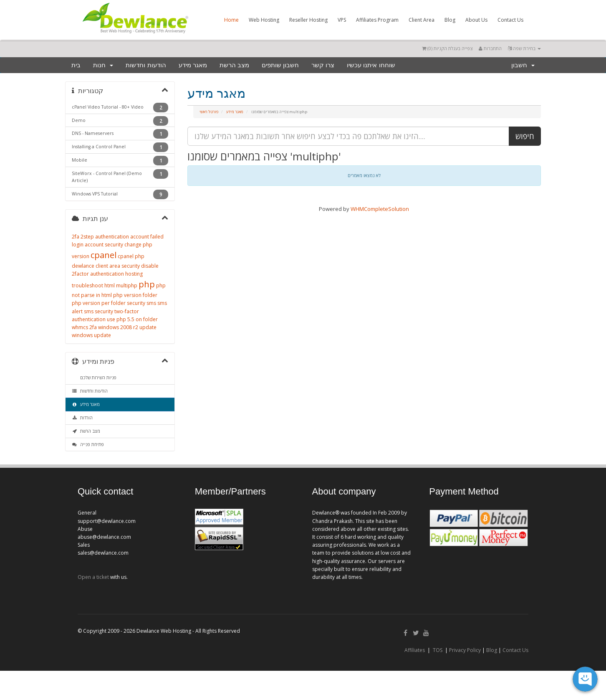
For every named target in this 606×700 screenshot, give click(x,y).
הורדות (82, 418)
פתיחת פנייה (88, 444)
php (147, 284)
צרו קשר (323, 65)
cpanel (104, 255)
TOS (438, 650)
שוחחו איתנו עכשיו (371, 65)
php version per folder (99, 303)
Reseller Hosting (308, 20)
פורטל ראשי (209, 112)
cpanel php (131, 256)
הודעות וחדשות (146, 65)
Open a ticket (93, 577)
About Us (476, 20)
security (136, 303)
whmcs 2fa (84, 327)
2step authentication (105, 237)
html (110, 285)
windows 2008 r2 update (127, 327)
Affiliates (415, 650)
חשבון (523, 65)
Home (231, 20)
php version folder (135, 295)
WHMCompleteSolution (380, 209)
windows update (91, 335)
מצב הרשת (234, 65)
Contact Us (510, 20)
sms (151, 303)
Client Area (422, 20)
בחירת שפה (524, 48)
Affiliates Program (377, 20)
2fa (76, 237)
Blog (450, 20)
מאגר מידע (193, 65)
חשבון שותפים (280, 65)
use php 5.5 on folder (132, 319)
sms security (98, 311)
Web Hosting (264, 20)
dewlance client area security (106, 266)
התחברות (490, 48)
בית (76, 65)
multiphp (127, 285)
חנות (103, 65)
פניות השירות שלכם (97, 378)
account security (104, 245)
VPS (342, 20)
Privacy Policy (465, 650)
